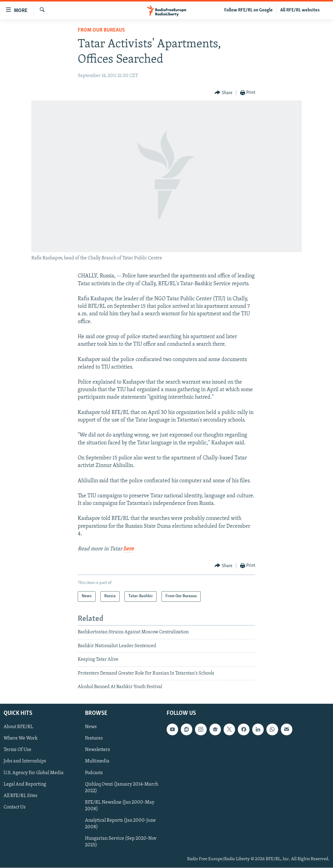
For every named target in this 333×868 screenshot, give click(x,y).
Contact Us (15, 807)
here (129, 549)
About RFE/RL (18, 727)
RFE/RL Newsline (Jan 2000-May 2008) (120, 806)
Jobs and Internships (25, 761)
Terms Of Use (17, 750)
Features (94, 739)
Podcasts (94, 773)
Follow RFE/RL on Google (248, 10)
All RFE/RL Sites (20, 796)
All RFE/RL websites (300, 10)
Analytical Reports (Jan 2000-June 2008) (120, 824)
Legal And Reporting (25, 784)
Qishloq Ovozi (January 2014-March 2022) (122, 788)
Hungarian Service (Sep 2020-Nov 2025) (121, 842)
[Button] (223, 93)
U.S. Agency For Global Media (34, 773)
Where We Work (21, 739)
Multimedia (97, 761)
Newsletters (97, 750)
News (91, 727)
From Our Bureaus (101, 30)
